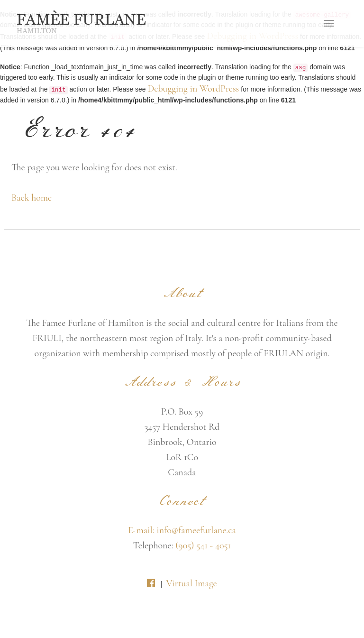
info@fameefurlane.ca (196, 530)
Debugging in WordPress (193, 89)
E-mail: (142, 530)
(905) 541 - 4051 (203, 546)
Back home (32, 198)
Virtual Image (191, 583)
